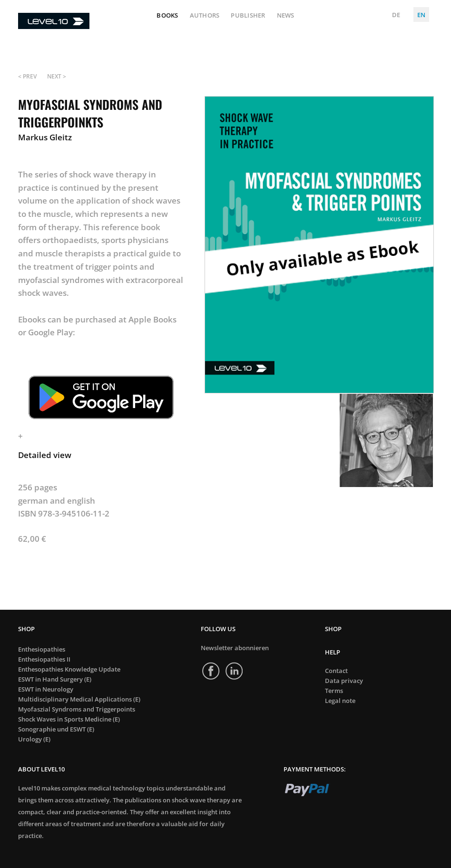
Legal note (340, 701)
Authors (205, 16)
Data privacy (344, 681)
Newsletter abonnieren (235, 648)
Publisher (248, 16)
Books (167, 16)
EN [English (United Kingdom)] (421, 15)
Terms (334, 691)
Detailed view (45, 455)
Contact (336, 671)
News (286, 16)
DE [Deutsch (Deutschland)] (396, 15)
